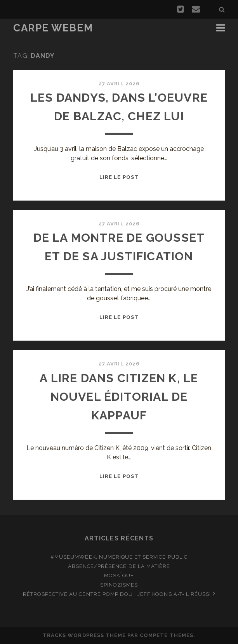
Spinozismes (119, 585)
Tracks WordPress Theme (84, 635)
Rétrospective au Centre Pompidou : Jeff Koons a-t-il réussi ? (119, 594)
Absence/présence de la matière (119, 566)
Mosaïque (119, 576)
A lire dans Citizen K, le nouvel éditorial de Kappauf (119, 397)
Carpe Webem (53, 28)
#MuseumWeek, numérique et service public (119, 557)
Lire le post (119, 177)
